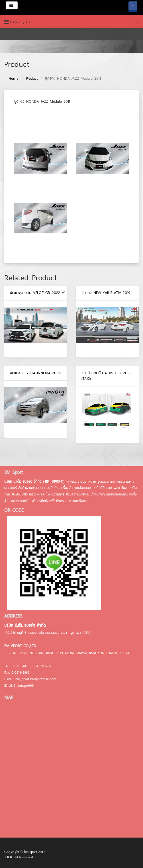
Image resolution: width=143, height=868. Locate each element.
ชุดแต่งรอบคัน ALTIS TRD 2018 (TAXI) (106, 376)
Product (32, 78)
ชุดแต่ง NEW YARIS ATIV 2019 (106, 293)
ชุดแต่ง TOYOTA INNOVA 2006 (35, 373)
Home (14, 78)
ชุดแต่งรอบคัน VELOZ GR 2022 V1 (38, 293)
